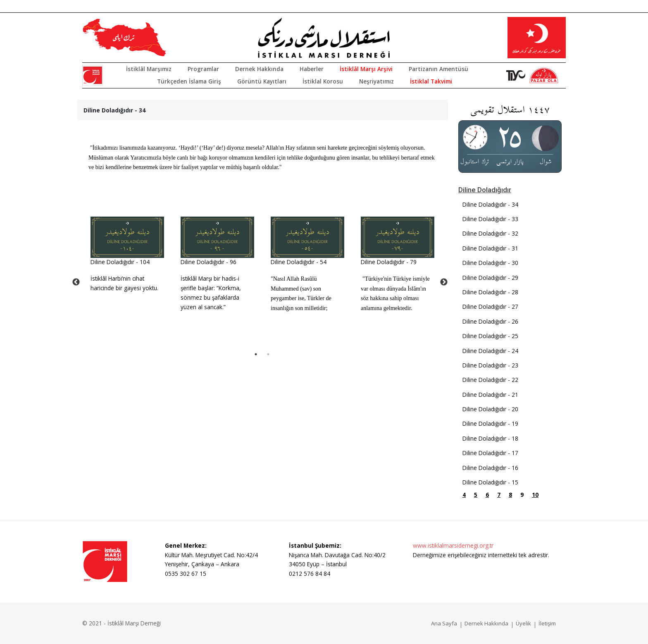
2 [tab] (268, 354)
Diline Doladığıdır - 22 (490, 380)
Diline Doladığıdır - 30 (490, 263)
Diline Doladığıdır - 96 (208, 262)
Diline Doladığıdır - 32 (490, 233)
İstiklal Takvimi (431, 81)
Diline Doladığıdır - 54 (299, 262)
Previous (76, 282)
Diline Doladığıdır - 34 (490, 204)
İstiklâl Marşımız (149, 69)
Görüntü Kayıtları (262, 81)
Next (444, 282)
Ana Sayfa (444, 623)
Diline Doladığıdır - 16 (490, 468)
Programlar (203, 69)
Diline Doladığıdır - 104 (120, 262)
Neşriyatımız (376, 81)
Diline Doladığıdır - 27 (490, 306)
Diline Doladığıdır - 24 (490, 351)
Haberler (312, 69)
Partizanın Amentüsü (438, 69)
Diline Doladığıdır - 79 (389, 262)
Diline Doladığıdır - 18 (490, 438)
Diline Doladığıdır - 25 (490, 336)
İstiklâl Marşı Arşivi (366, 69)
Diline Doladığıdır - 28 (490, 292)
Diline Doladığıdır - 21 (490, 395)
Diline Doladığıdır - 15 (490, 482)
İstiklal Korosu (323, 81)
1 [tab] (256, 354)
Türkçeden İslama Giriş (189, 81)
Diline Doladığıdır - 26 (490, 321)
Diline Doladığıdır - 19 (490, 423)
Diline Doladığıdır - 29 (490, 278)
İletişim (547, 623)
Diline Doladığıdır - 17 (490, 453)
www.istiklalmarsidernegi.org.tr (453, 545)
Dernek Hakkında (259, 69)
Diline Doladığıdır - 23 (490, 365)
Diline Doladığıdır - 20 (490, 409)
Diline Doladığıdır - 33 (490, 219)
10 (535, 495)
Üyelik (523, 623)
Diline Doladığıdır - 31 (490, 248)
